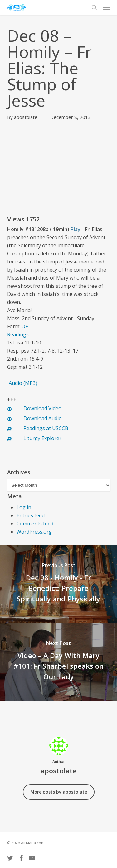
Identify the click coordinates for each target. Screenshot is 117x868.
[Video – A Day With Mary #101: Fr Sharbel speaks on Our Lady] (58, 662)
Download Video (42, 408)
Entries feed (31, 515)
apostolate (26, 117)
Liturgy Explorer (42, 438)
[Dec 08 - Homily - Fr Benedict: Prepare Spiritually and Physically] (58, 584)
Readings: (19, 334)
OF (25, 326)
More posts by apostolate (59, 792)
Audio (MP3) (23, 383)
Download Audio (43, 418)
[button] (107, 7)
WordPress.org (34, 532)
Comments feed (35, 524)
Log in (24, 507)
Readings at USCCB (46, 428)
